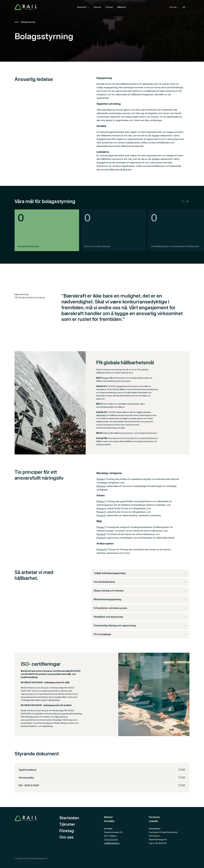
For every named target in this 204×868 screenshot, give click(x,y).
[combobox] (185, 7)
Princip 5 (101, 512)
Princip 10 (101, 549)
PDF (182, 769)
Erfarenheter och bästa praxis (140, 608)
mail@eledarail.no (112, 843)
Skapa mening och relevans (140, 591)
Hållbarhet (123, 7)
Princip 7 (101, 527)
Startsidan (69, 818)
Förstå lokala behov (140, 582)
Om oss (174, 7)
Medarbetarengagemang (140, 599)
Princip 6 (101, 515)
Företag (109, 7)
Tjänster (97, 7)
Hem (17, 22)
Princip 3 (101, 501)
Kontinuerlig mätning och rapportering (140, 626)
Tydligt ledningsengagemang (140, 573)
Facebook (154, 817)
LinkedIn (153, 821)
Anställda (109, 821)
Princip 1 (101, 479)
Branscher (83, 7)
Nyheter (109, 817)
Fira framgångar (140, 634)
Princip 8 (101, 534)
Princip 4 (101, 508)
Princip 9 (101, 538)
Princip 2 (101, 486)
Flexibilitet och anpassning (140, 617)
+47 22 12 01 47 (111, 839)
